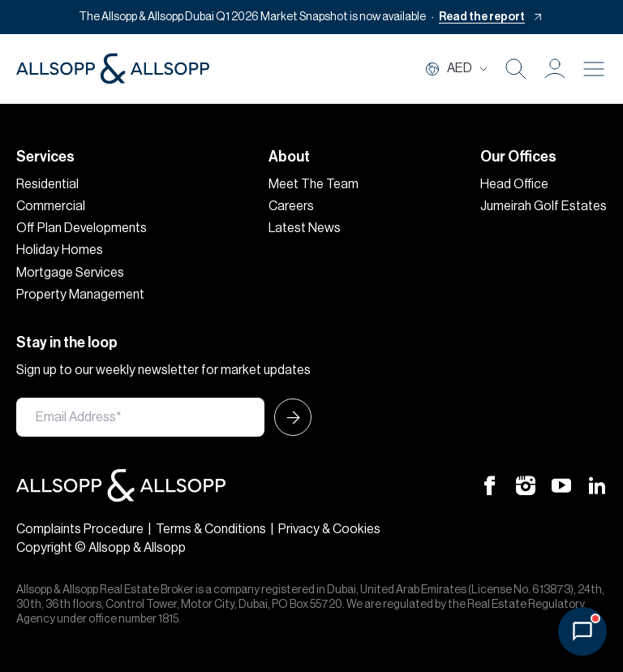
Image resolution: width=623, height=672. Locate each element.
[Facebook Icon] (490, 485)
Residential (47, 184)
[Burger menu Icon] (594, 69)
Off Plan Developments (82, 228)
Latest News (305, 228)
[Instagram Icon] (526, 485)
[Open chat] (582, 631)
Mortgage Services (70, 273)
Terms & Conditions (211, 529)
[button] (555, 69)
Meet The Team (314, 184)
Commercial (51, 206)
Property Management (80, 295)
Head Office (514, 184)
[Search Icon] (516, 69)
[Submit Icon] (288, 417)
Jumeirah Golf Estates (544, 206)
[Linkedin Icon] (597, 485)
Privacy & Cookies (329, 529)
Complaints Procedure (80, 529)
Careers (291, 206)
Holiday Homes (60, 250)
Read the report (482, 17)
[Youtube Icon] (561, 485)
